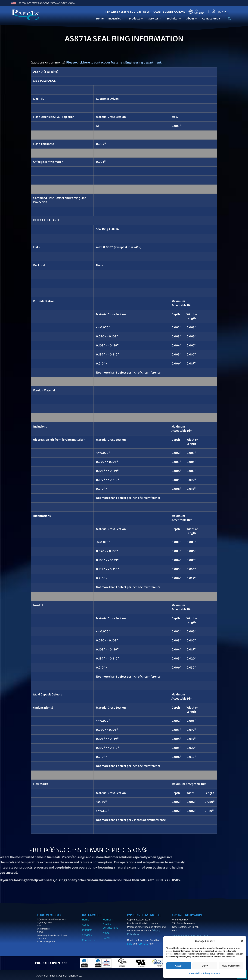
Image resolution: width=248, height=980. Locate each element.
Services (155, 19)
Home (100, 19)
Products (136, 19)
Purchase (143, 944)
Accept (179, 966)
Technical (174, 19)
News (106, 933)
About (192, 19)
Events (107, 938)
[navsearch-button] (228, 19)
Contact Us (88, 940)
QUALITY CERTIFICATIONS (169, 12)
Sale (130, 944)
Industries (116, 19)
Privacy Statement (212, 973)
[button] (242, 941)
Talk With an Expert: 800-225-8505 (127, 12)
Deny (205, 966)
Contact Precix (211, 19)
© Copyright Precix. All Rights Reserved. (59, 976)
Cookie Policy (195, 973)
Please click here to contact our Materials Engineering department (114, 62)
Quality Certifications (110, 926)
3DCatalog (199, 12)
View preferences (231, 966)
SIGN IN (222, 12)
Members (108, 920)
